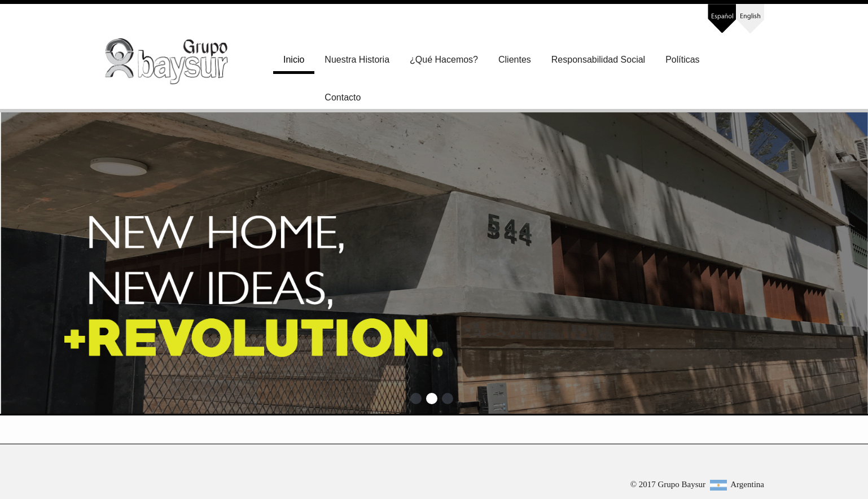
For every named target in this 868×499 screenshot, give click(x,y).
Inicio (294, 60)
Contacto (343, 97)
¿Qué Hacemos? (444, 60)
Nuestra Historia (357, 60)
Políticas (682, 60)
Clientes (515, 60)
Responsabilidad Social (598, 60)
